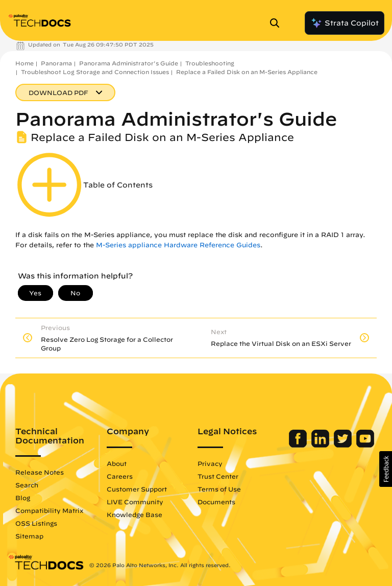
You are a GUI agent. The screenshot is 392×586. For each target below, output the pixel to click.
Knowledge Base (134, 514)
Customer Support (137, 489)
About (117, 463)
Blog (23, 498)
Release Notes (40, 472)
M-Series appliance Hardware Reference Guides (178, 245)
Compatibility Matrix (49, 510)
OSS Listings (36, 523)
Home (24, 63)
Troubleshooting (210, 63)
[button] (386, 469)
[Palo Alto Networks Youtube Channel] (365, 445)
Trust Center (218, 476)
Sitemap (29, 536)
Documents (216, 502)
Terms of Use (219, 489)
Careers (120, 476)
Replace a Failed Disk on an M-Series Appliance (247, 72)
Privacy (210, 463)
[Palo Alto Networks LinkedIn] (321, 445)
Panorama (56, 63)
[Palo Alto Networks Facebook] (299, 445)
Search (27, 485)
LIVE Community (135, 502)
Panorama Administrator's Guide (129, 63)
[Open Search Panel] (278, 23)
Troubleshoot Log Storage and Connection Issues (95, 72)
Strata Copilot (345, 23)
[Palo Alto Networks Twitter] (344, 445)
